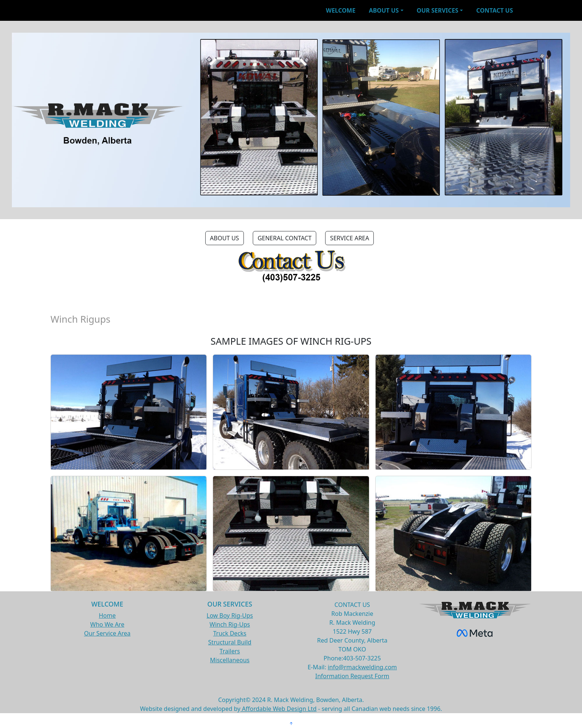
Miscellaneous (230, 660)
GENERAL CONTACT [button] (285, 238)
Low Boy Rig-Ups (230, 615)
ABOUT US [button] (225, 238)
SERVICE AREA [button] (349, 238)
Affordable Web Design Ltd (279, 709)
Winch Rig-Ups (230, 624)
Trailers (230, 651)
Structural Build (230, 642)
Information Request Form (352, 676)
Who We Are (107, 624)
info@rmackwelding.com (362, 667)
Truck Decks (230, 633)
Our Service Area (107, 633)
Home (107, 615)
